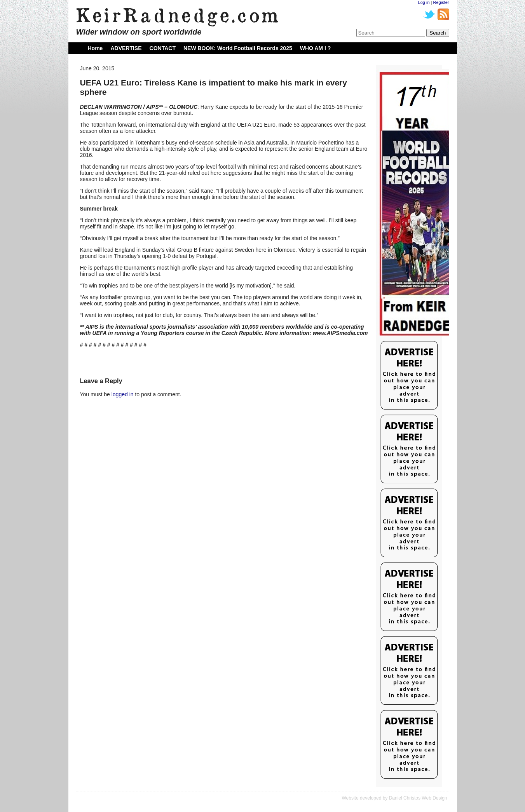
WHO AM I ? (316, 48)
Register (441, 2)
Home (95, 48)
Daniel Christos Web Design (418, 798)
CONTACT (163, 48)
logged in (123, 394)
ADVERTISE (126, 48)
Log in (424, 2)
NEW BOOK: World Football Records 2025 (238, 48)
